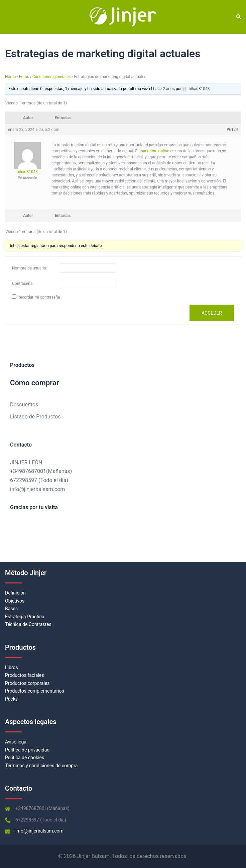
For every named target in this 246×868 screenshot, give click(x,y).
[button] (238, 17)
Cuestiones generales (52, 77)
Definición (15, 593)
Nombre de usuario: (30, 268)
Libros (12, 667)
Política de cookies (25, 758)
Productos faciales (24, 675)
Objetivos (15, 601)
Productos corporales (27, 683)
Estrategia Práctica (25, 617)
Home (10, 77)
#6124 (232, 130)
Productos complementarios (35, 691)
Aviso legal (16, 742)
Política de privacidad (27, 750)
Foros (24, 77)
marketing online (154, 151)
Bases (11, 609)
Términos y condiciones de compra (41, 766)
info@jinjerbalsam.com (37, 489)
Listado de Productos (35, 417)
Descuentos (24, 405)
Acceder (212, 313)
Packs (11, 699)
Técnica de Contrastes (28, 624)
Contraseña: (23, 284)
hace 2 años (164, 89)
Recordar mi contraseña (39, 297)
